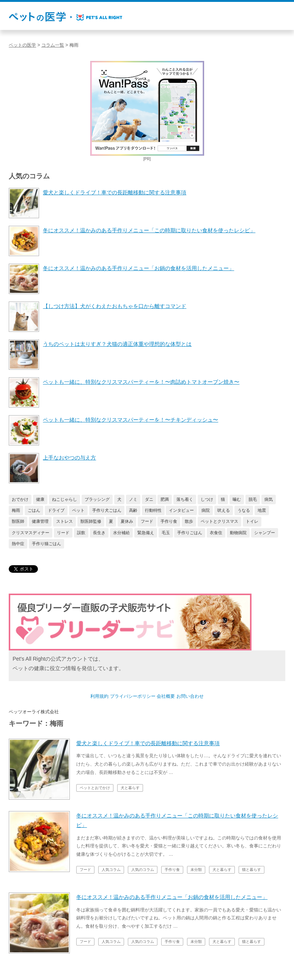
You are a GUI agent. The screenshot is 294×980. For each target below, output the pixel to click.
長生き (99, 533)
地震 (262, 510)
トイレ (252, 521)
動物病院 (238, 533)
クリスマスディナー (31, 533)
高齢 (133, 510)
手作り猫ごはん (46, 544)
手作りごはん (190, 533)
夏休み (127, 521)
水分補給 (121, 533)
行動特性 (153, 510)
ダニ (149, 499)
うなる (244, 510)
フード (147, 521)
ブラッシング (97, 499)
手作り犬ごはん (107, 510)
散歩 (189, 521)
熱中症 (18, 544)
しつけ (207, 499)
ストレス (64, 521)
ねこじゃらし (64, 499)
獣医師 (18, 521)
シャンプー (265, 533)
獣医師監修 (91, 521)
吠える (224, 510)
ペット (78, 510)
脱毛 (253, 499)
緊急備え (146, 533)
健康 (40, 499)
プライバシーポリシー (133, 696)
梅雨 (16, 510)
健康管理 (40, 521)
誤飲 (81, 533)
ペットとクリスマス (219, 521)
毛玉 (166, 533)
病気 (269, 499)
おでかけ (20, 499)
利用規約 (99, 696)
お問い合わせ (190, 696)
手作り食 (169, 521)
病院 (206, 510)
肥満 (165, 499)
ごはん (34, 510)
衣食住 (216, 533)
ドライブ (56, 510)
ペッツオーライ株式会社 (34, 712)
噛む (237, 499)
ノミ (133, 499)
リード (63, 533)
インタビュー (181, 510)
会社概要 (166, 696)
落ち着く (185, 499)
